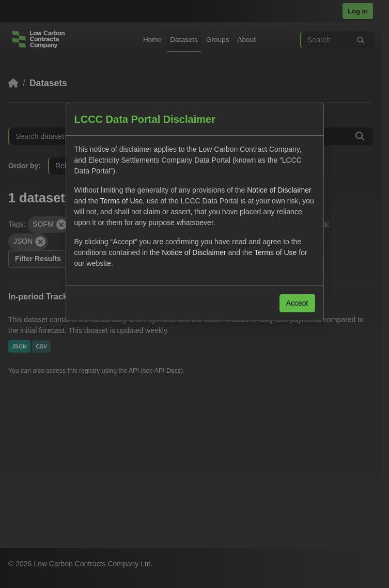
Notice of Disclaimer (279, 190)
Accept (297, 303)
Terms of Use (121, 201)
